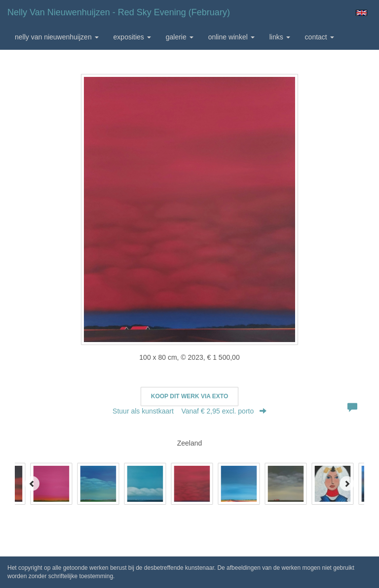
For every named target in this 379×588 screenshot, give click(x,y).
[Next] (347, 484)
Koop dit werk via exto (189, 396)
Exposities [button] (132, 37)
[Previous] (32, 484)
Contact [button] (320, 37)
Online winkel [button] (231, 37)
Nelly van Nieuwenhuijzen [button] (57, 37)
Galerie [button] (180, 37)
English (361, 13)
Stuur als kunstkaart (189, 411)
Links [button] (280, 37)
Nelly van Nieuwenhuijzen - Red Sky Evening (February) (119, 12)
